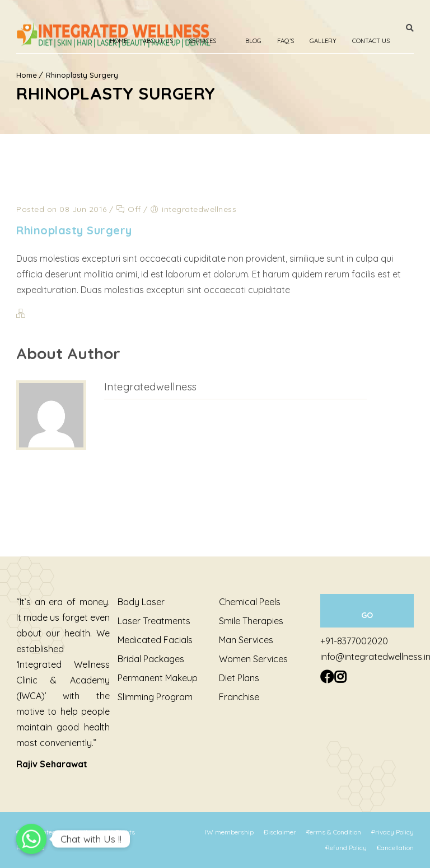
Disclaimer (280, 832)
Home (118, 41)
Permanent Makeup (158, 678)
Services (202, 41)
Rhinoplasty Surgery (74, 230)
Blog (253, 41)
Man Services (246, 640)
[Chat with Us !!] (31, 839)
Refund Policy (346, 848)
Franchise (239, 697)
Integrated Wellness (72, 832)
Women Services (253, 659)
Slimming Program (155, 697)
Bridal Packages (151, 659)
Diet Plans (239, 678)
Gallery (323, 41)
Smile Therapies (251, 621)
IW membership (229, 832)
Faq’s (286, 41)
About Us (158, 41)
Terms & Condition (334, 832)
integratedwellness (151, 387)
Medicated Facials (155, 640)
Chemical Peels (250, 602)
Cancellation (395, 848)
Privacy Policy (392, 832)
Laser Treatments (154, 621)
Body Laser (141, 602)
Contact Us (371, 41)
